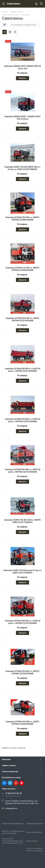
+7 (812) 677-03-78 (13, 793)
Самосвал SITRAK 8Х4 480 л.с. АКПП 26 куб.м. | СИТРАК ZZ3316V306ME (23, 370)
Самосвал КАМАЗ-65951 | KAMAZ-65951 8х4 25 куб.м (22, 118)
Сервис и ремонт (9, 765)
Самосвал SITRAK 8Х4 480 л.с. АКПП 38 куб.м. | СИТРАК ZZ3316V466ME (23, 471)
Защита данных (32, 841)
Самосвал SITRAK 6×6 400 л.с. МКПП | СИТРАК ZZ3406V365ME (23, 269)
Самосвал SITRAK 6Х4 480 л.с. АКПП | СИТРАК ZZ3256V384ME (23, 723)
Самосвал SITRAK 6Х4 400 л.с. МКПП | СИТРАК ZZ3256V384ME (22, 672)
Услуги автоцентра (10, 771)
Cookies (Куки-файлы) (34, 832)
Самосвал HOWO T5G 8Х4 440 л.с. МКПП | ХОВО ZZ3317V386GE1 (23, 521)
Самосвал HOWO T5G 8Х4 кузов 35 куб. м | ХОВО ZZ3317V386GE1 (22, 572)
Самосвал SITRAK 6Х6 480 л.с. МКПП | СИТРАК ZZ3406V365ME (22, 219)
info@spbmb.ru (11, 808)
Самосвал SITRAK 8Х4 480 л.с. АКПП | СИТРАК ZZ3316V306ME (23, 319)
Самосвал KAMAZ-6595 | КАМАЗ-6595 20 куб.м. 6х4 (22, 67)
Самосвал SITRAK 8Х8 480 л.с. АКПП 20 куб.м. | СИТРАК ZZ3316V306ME (23, 622)
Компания (6, 759)
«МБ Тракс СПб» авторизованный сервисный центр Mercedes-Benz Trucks (12, 841)
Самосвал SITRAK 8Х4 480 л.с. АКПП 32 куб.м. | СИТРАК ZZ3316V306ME (23, 420)
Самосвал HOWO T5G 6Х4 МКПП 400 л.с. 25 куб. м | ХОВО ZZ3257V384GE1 (23, 168)
